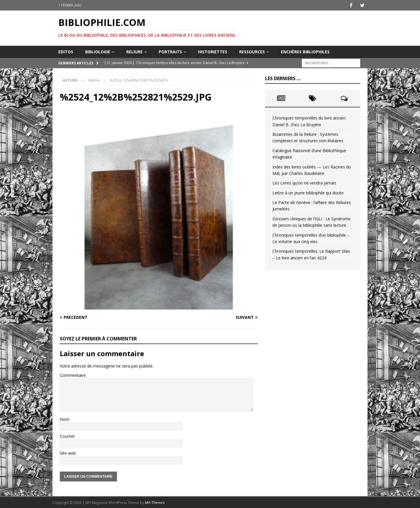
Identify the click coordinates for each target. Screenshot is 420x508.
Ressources (252, 51)
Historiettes (213, 51)
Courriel (67, 436)
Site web (68, 453)
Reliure (134, 51)
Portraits (170, 51)
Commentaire (73, 375)
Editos (66, 51)
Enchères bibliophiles (305, 51)
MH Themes (155, 502)
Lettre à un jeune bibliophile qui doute (308, 193)
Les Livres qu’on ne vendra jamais (304, 183)
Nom (65, 419)
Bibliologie (98, 51)
